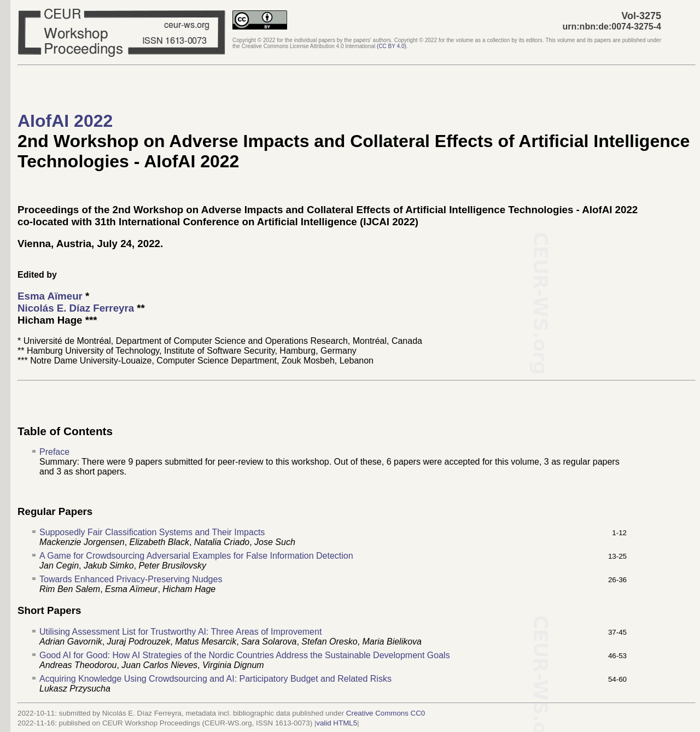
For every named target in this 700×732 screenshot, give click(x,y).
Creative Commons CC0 (386, 713)
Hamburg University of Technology (93, 351)
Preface (54, 452)
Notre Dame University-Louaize (91, 361)
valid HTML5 (337, 723)
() (392, 46)
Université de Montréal (67, 341)
